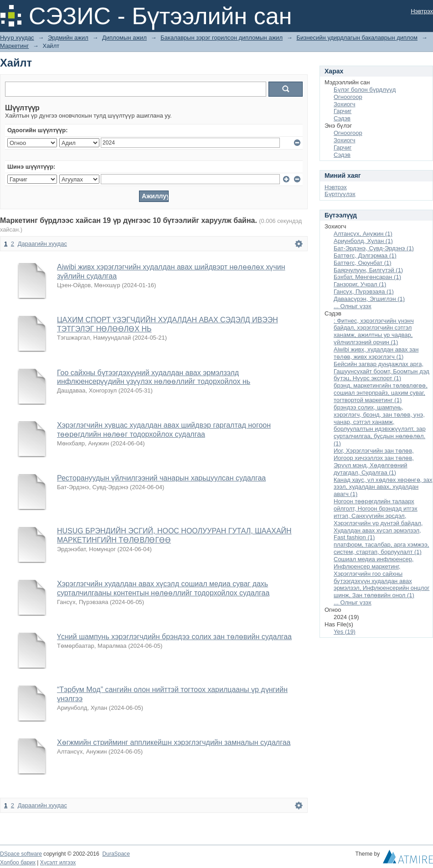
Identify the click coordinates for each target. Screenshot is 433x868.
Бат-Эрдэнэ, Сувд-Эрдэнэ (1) (374, 248)
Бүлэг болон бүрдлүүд (365, 90)
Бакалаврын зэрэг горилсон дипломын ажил (222, 38)
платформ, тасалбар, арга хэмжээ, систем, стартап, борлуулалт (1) (381, 548)
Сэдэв (342, 118)
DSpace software (21, 854)
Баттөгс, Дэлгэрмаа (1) (365, 256)
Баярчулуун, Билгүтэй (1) (368, 270)
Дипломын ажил (124, 38)
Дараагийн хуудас (42, 244)
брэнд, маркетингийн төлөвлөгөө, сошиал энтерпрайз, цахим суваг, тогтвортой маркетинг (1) (381, 393)
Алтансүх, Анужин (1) (363, 234)
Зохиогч (344, 104)
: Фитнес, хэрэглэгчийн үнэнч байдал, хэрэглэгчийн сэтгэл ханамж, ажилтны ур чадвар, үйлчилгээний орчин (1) (374, 332)
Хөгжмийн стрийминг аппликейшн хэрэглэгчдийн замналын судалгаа (174, 742)
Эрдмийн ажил (68, 38)
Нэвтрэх (422, 11)
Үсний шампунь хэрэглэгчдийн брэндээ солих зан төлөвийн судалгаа (174, 637)
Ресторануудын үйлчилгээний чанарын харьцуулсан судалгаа (161, 478)
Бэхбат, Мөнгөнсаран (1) (367, 277)
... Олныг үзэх (353, 306)
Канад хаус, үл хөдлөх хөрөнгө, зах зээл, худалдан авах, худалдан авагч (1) (383, 487)
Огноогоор (348, 97)
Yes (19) (345, 632)
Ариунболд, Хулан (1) (363, 241)
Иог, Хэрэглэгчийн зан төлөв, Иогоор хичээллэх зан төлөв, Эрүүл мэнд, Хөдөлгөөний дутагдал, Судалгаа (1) (374, 462)
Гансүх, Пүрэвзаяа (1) (364, 292)
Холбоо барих (18, 863)
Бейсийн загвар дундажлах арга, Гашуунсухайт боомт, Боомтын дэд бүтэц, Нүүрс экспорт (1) (381, 371)
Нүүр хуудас (17, 38)
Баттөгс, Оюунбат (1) (363, 263)
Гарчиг (343, 111)
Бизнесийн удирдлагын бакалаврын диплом (357, 38)
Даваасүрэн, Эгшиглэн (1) (369, 299)
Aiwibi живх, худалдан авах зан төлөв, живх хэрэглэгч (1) (376, 353)
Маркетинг (14, 46)
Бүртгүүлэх (340, 194)
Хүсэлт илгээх (58, 863)
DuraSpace (116, 854)
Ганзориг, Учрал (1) (360, 284)
